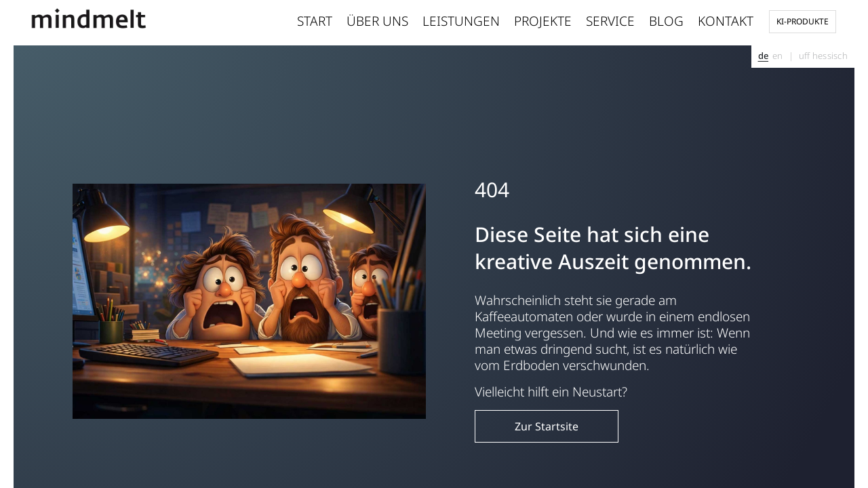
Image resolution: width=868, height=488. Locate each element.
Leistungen (461, 21)
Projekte (543, 21)
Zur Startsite (547, 426)
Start (315, 21)
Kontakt (726, 21)
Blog (666, 21)
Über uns (377, 21)
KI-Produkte (803, 21)
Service (610, 21)
